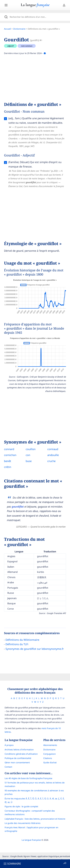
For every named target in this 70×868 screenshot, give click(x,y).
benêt (8, 461)
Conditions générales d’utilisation (21, 754)
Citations (48, 758)
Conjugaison (50, 754)
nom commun (27, 46)
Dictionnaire (19, 29)
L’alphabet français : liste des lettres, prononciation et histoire (35, 819)
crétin (8, 467)
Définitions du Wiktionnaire (22, 640)
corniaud (53, 449)
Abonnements (50, 745)
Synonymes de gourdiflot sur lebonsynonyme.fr (35, 649)
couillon (31, 449)
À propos (9, 745)
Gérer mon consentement (17, 762)
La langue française (31, 840)
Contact (8, 767)
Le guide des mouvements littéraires (23, 823)
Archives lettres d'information (19, 750)
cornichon (10, 455)
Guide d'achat (50, 762)
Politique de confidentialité (18, 758)
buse (29, 461)
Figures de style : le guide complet (21, 806)
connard (9, 449)
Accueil (8, 29)
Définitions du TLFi (17, 644)
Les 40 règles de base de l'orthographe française (28, 778)
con (28, 455)
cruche (51, 461)
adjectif (11, 46)
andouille (53, 455)
